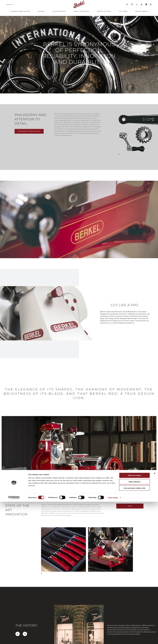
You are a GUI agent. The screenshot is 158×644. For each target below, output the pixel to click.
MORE (130, 509)
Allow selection (134, 624)
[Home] (79, 6)
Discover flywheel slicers (29, 134)
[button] (119, 157)
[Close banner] (155, 616)
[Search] (127, 6)
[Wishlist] (132, 6)
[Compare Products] (137, 6)
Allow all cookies (135, 618)
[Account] (142, 6)
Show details (113, 640)
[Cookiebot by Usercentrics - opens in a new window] (14, 640)
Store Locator (146, 7)
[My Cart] (151, 6)
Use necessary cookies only (135, 630)
